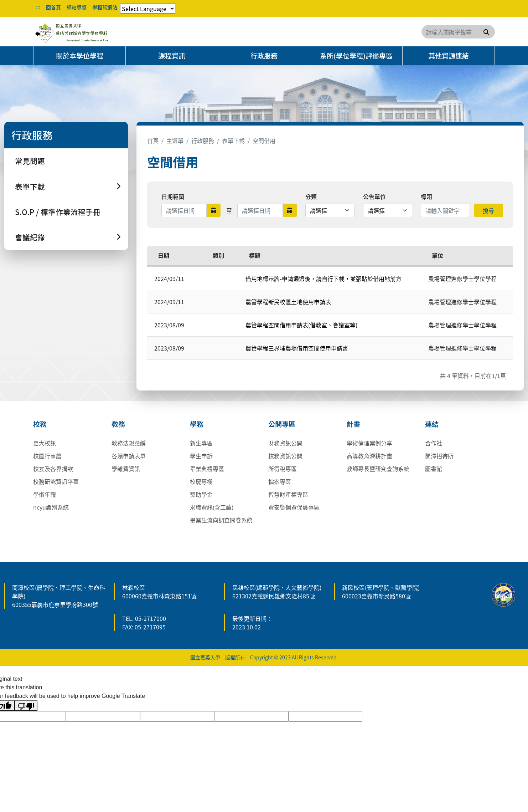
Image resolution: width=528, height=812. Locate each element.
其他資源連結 (449, 56)
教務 (118, 424)
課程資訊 (172, 56)
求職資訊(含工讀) (212, 507)
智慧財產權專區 (288, 494)
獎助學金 (201, 494)
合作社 (434, 443)
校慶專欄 (201, 481)
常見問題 (30, 161)
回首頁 (53, 7)
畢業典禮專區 (207, 469)
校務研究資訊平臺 (56, 481)
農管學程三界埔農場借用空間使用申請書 (297, 348)
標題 (426, 196)
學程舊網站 (105, 7)
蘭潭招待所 (439, 456)
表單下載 (233, 141)
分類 (311, 196)
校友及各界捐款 (53, 469)
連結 (432, 424)
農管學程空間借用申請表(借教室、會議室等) (301, 325)
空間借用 (264, 141)
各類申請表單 (129, 456)
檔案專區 (280, 481)
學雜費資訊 (126, 469)
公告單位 (374, 196)
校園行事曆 (47, 456)
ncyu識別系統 (51, 507)
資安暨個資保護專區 (294, 507)
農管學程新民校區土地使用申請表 (288, 302)
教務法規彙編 (129, 443)
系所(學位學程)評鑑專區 (356, 56)
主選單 (175, 141)
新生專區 (201, 443)
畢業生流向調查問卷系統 (221, 520)
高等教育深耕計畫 (369, 456)
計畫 (353, 424)
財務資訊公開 (285, 443)
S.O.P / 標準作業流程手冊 (58, 212)
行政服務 (264, 56)
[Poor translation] (26, 706)
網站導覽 (77, 7)
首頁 (153, 141)
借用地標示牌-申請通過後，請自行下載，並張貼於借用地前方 (323, 279)
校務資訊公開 (285, 456)
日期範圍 (173, 196)
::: (38, 7)
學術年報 (45, 494)
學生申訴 (201, 456)
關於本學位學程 (80, 56)
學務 (197, 424)
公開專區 (282, 424)
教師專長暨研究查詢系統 (378, 469)
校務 (40, 424)
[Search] (458, 32)
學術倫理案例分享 (369, 443)
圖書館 (434, 469)
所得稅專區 (283, 469)
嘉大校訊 (45, 443)
